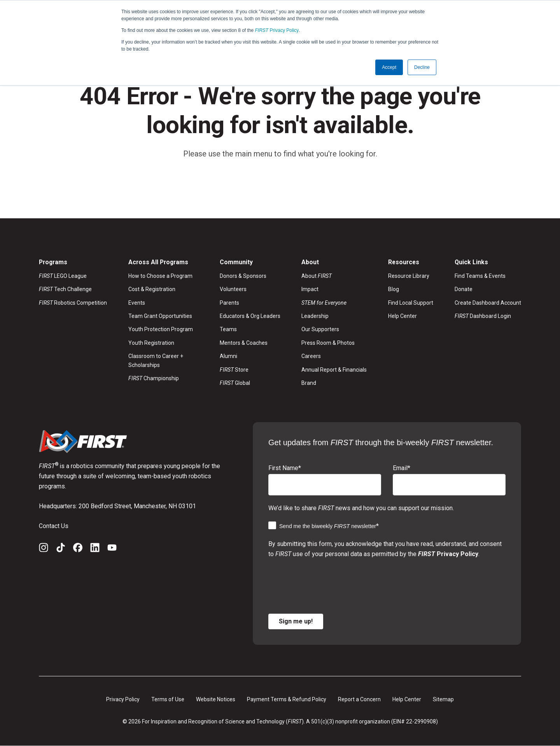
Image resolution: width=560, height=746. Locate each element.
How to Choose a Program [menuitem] (160, 276)
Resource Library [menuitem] (409, 276)
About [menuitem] (317, 276)
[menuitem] (334, 303)
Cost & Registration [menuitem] (152, 290)
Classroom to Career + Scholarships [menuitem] (156, 361)
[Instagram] (44, 549)
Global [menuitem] (235, 383)
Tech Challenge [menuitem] (65, 290)
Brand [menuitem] (309, 383)
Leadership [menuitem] (315, 316)
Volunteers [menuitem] (233, 290)
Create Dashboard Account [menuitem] (488, 303)
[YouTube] (112, 549)
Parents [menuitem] (229, 303)
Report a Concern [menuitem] (359, 699)
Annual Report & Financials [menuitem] (334, 370)
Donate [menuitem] (464, 290)
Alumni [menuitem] (228, 356)
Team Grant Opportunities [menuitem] (160, 316)
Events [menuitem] (137, 303)
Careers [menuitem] (311, 356)
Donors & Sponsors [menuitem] (243, 276)
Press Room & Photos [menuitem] (328, 343)
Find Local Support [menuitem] (411, 303)
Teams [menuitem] (228, 330)
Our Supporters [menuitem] (320, 330)
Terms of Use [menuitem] (168, 699)
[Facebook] (78, 549)
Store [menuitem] (234, 370)
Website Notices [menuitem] (216, 699)
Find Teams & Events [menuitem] (480, 276)
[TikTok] (61, 549)
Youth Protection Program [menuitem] (161, 330)
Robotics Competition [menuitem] (73, 303)
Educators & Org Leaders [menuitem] (250, 316)
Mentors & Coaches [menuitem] (244, 343)
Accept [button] (389, 67)
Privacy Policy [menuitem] (123, 699)
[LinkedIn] (95, 549)
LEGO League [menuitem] (63, 276)
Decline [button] (422, 67)
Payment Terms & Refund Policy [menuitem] (287, 699)
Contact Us (54, 526)
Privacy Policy (277, 30)
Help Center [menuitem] (402, 316)
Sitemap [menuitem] (443, 699)
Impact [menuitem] (310, 290)
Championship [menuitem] (154, 379)
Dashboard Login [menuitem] (483, 316)
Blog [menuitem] (394, 290)
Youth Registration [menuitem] (151, 343)
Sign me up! (296, 621)
